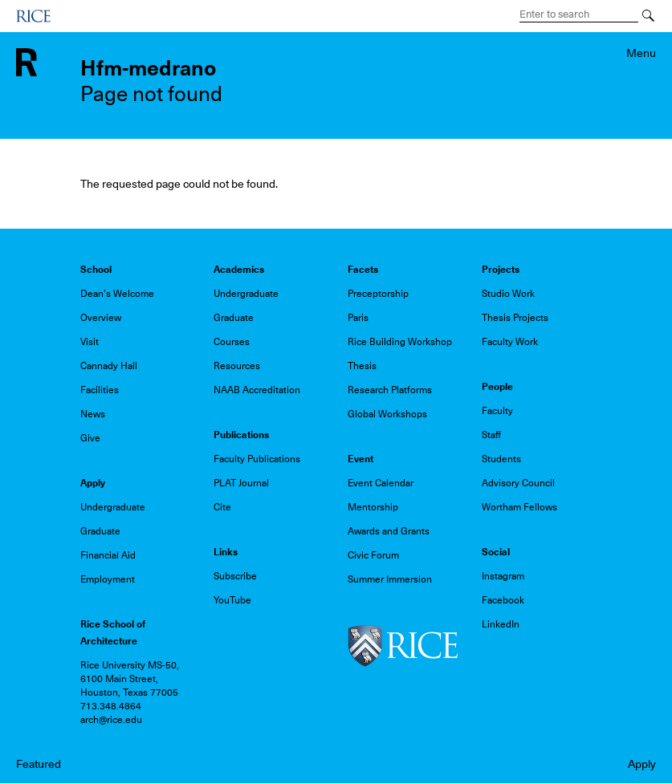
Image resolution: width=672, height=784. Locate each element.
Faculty (497, 411)
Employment (108, 579)
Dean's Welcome (117, 294)
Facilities (100, 390)
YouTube (232, 600)
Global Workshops (387, 414)
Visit (90, 342)
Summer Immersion (390, 579)
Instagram (503, 576)
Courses (232, 342)
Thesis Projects (515, 318)
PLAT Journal (241, 483)
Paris (358, 318)
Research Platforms (390, 390)
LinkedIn (501, 624)
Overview (101, 318)
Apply (642, 764)
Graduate (234, 318)
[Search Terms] (579, 14)
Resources (237, 366)
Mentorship (373, 507)
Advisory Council (518, 483)
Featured (39, 764)
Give (90, 438)
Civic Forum (373, 555)
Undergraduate (246, 294)
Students (501, 459)
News (93, 414)
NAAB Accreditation (257, 390)
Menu (641, 53)
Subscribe (235, 576)
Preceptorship (378, 294)
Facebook (503, 600)
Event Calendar (381, 483)
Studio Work (508, 294)
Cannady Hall (109, 366)
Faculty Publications (257, 459)
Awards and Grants (389, 531)
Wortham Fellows (519, 507)
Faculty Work (510, 342)
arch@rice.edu (111, 720)
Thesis (362, 366)
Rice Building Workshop (400, 342)
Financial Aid (108, 555)
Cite (222, 507)
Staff (491, 435)
